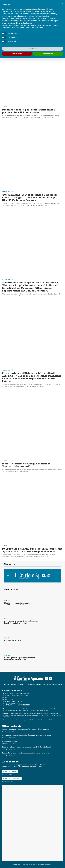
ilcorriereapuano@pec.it (13, 703)
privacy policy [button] (19, 11)
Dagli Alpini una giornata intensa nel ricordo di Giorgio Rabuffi (21, 658)
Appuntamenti (7, 192)
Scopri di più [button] (33, 49)
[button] (62, 3)
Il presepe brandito (13, 640)
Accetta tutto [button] (48, 54)
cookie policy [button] (44, 16)
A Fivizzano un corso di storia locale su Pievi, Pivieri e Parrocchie (21, 622)
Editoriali (7, 638)
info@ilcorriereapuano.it (15, 701)
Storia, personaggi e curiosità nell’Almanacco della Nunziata (18, 604)
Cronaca (7, 655)
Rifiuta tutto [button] (17, 54)
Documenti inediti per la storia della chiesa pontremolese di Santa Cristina (28, 111)
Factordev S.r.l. (49, 864)
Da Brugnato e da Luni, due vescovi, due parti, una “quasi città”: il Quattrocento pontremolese (32, 550)
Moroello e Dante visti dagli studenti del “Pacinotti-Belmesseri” (27, 465)
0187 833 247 (10, 698)
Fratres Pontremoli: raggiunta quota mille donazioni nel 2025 (26, 753)
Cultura (5, 107)
